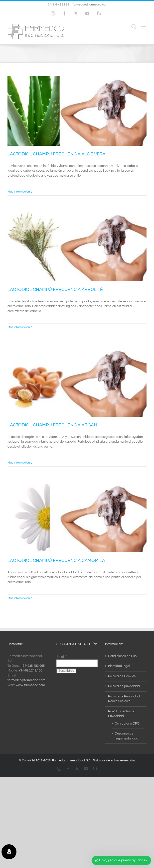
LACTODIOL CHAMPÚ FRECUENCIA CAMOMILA (56, 561)
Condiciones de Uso (122, 656)
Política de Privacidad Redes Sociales (124, 699)
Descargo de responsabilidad (127, 736)
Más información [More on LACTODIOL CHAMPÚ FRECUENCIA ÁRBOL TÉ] (19, 327)
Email (62, 657)
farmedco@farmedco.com (90, 5)
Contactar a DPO (127, 724)
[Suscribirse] (66, 671)
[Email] (77, 663)
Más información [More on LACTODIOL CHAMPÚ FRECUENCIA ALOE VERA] (19, 192)
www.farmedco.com (30, 685)
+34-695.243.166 (30, 670)
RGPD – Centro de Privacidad (121, 714)
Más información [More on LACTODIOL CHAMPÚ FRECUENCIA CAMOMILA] (19, 598)
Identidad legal (119, 666)
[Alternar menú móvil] (144, 27)
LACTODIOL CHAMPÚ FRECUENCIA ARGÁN (52, 425)
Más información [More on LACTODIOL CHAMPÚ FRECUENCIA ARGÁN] (19, 463)
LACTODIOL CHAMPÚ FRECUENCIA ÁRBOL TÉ (55, 290)
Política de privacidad (124, 686)
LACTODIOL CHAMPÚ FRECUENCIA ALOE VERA (57, 154)
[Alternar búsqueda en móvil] (134, 27)
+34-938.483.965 (33, 666)
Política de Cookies (122, 676)
